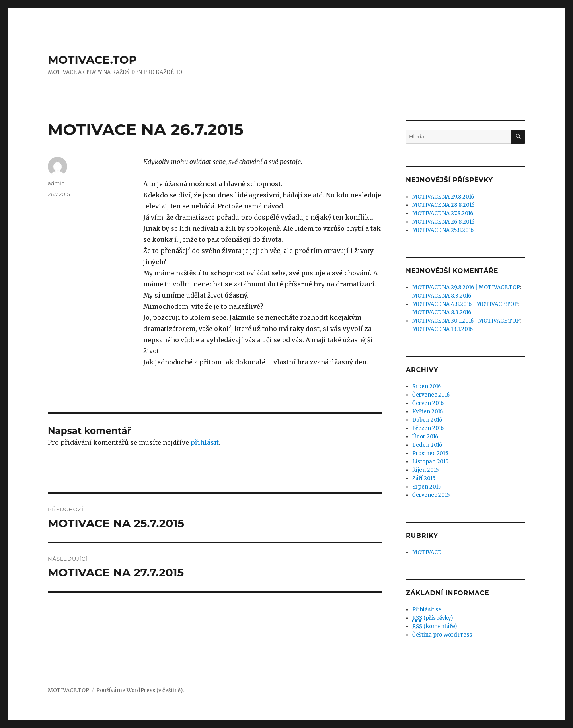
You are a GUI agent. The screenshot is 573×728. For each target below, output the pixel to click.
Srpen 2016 (427, 386)
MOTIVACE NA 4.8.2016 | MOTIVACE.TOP (465, 304)
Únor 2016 (425, 437)
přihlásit (205, 442)
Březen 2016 (428, 428)
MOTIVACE (427, 552)
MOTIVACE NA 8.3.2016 (442, 296)
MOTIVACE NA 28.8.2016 (443, 205)
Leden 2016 (427, 445)
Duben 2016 (427, 420)
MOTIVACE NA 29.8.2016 (443, 197)
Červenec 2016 (431, 395)
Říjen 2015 (425, 470)
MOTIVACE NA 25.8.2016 (443, 230)
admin (56, 183)
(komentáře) (435, 627)
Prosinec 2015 (430, 453)
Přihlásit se (427, 610)
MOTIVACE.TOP (92, 60)
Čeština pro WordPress (442, 635)
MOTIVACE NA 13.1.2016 (442, 329)
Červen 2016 (428, 403)
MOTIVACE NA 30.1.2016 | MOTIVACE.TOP (466, 321)
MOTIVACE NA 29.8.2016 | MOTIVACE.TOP (466, 287)
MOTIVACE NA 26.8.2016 (443, 222)
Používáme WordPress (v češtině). (140, 690)
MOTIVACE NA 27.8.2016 (443, 213)
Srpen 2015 (427, 487)
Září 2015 (424, 478)
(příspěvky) (433, 618)
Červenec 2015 (431, 495)
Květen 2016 (428, 412)
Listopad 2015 (430, 462)
